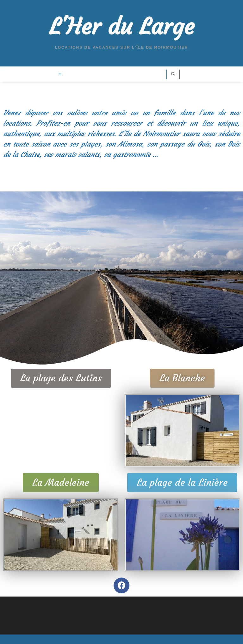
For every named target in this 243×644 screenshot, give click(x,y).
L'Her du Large (122, 27)
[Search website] (173, 75)
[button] (61, 378)
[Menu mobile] (60, 74)
